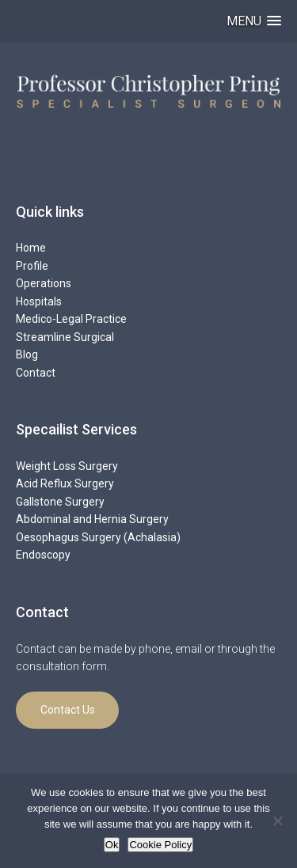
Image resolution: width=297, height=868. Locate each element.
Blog (27, 354)
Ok (112, 845)
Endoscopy (43, 555)
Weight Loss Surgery (67, 466)
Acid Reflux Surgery (65, 483)
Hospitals (39, 301)
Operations (44, 283)
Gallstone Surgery (60, 502)
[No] (277, 821)
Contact (36, 373)
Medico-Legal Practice (71, 319)
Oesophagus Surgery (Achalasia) (98, 537)
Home (31, 248)
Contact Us (68, 710)
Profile (32, 266)
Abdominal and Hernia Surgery (92, 519)
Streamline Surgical (65, 337)
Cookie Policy (160, 845)
